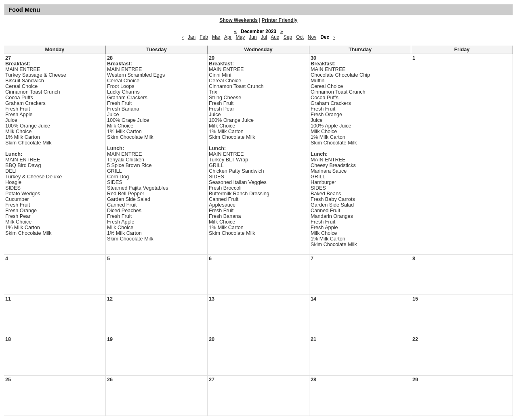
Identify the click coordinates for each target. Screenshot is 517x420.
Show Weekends (239, 20)
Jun (253, 37)
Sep (288, 37)
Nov (312, 37)
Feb (204, 37)
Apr (228, 37)
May (241, 37)
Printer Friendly (280, 20)
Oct (300, 37)
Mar (216, 37)
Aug (275, 37)
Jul (264, 37)
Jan (192, 37)
